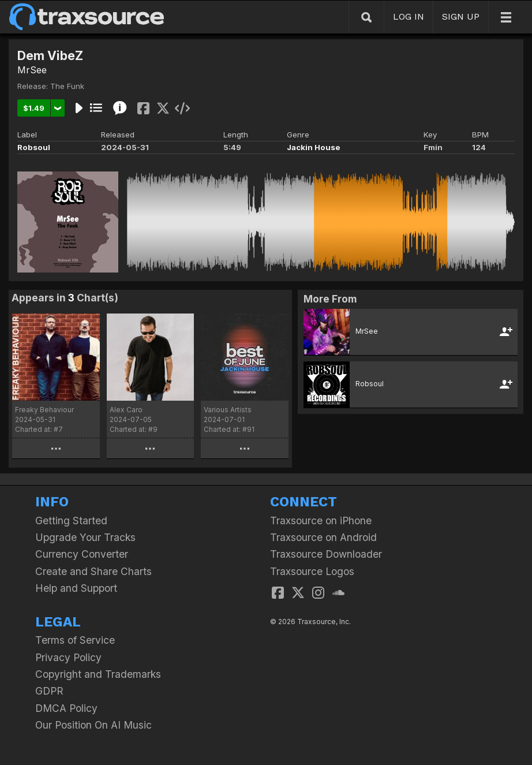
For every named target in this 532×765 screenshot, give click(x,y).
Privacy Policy (68, 657)
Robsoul (34, 147)
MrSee (32, 70)
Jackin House (314, 147)
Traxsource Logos (312, 571)
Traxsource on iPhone (321, 520)
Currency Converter (82, 554)
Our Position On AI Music (93, 725)
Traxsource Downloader (326, 554)
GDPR (49, 691)
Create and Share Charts (93, 571)
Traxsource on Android (323, 537)
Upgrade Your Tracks (85, 537)
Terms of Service (75, 640)
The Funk (67, 86)
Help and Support (76, 588)
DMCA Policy (66, 708)
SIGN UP (461, 16)
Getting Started (71, 520)
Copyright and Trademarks (98, 674)
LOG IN (409, 16)
